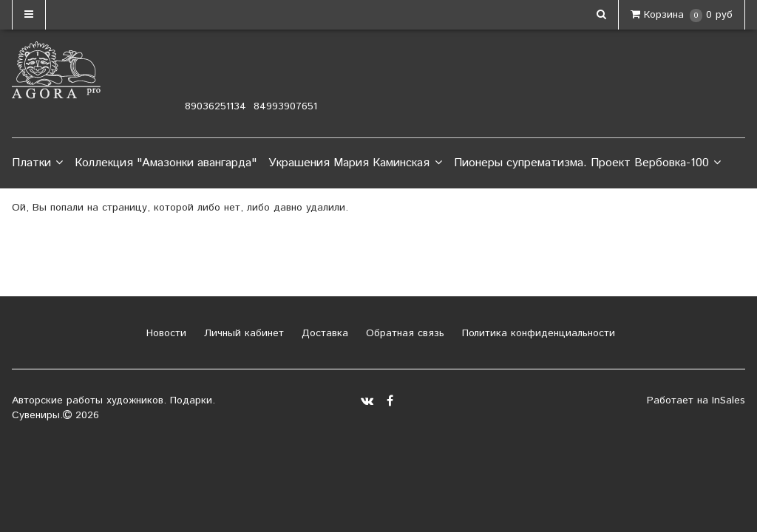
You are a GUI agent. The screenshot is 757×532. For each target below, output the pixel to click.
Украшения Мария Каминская (355, 163)
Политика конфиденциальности (537, 333)
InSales (729, 400)
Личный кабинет (242, 333)
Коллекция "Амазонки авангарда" (166, 163)
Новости (164, 333)
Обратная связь (403, 333)
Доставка (323, 333)
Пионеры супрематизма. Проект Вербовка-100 (587, 163)
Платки (37, 163)
